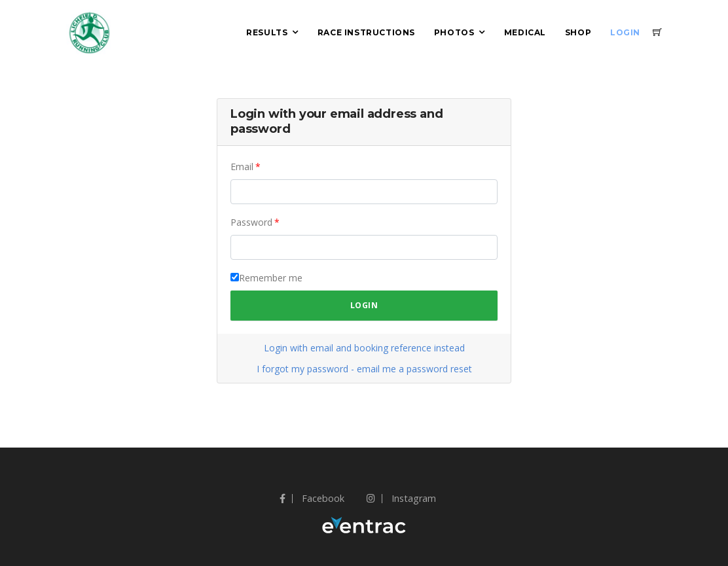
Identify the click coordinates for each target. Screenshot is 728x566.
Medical (525, 32)
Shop (578, 32)
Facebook (312, 498)
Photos (454, 32)
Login (625, 32)
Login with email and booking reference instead (364, 348)
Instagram (401, 498)
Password (251, 222)
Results (267, 32)
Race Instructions (366, 32)
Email (242, 167)
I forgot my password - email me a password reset (364, 369)
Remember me (271, 278)
